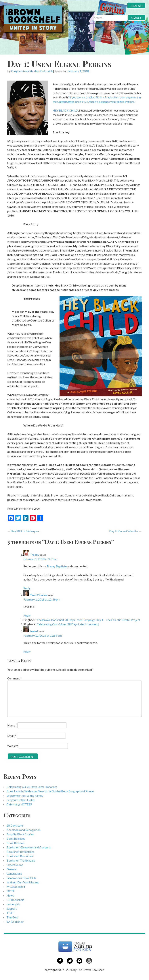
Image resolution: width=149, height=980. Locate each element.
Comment (14, 678)
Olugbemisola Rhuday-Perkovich (32, 71)
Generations (14, 873)
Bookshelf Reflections (20, 852)
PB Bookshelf (15, 900)
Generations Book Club (21, 878)
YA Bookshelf (15, 922)
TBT (10, 913)
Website (13, 746)
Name (12, 725)
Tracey (35, 555)
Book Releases (16, 838)
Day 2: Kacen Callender (124, 531)
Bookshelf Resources (20, 856)
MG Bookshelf (16, 887)
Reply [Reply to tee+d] (27, 651)
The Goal (12, 917)
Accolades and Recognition (24, 830)
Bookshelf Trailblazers (21, 860)
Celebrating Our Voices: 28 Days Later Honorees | (68, 624)
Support (12, 908)
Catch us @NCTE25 (19, 804)
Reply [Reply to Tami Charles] (27, 615)
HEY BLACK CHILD (65, 110)
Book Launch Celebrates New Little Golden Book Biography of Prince (50, 791)
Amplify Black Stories (20, 834)
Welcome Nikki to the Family (25, 795)
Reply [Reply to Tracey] (27, 588)
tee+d (34, 631)
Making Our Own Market (23, 882)
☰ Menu (136, 6)
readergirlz (14, 904)
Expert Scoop (15, 865)
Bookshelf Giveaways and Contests (29, 847)
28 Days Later (15, 825)
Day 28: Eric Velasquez (25, 531)
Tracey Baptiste (57, 566)
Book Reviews (16, 843)
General (12, 869)
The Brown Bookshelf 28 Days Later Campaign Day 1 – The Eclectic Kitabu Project (88, 620)
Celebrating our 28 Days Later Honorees (32, 787)
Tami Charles (39, 595)
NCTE (11, 891)
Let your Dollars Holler (21, 800)
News (10, 895)
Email (12, 736)
